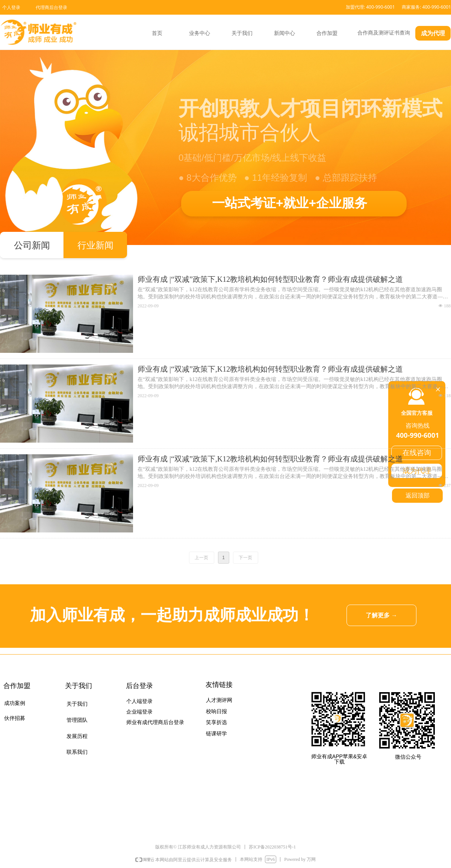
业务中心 (200, 33)
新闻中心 (285, 33)
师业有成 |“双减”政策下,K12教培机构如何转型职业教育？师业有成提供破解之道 (270, 279)
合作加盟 (327, 33)
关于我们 (242, 33)
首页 (157, 33)
